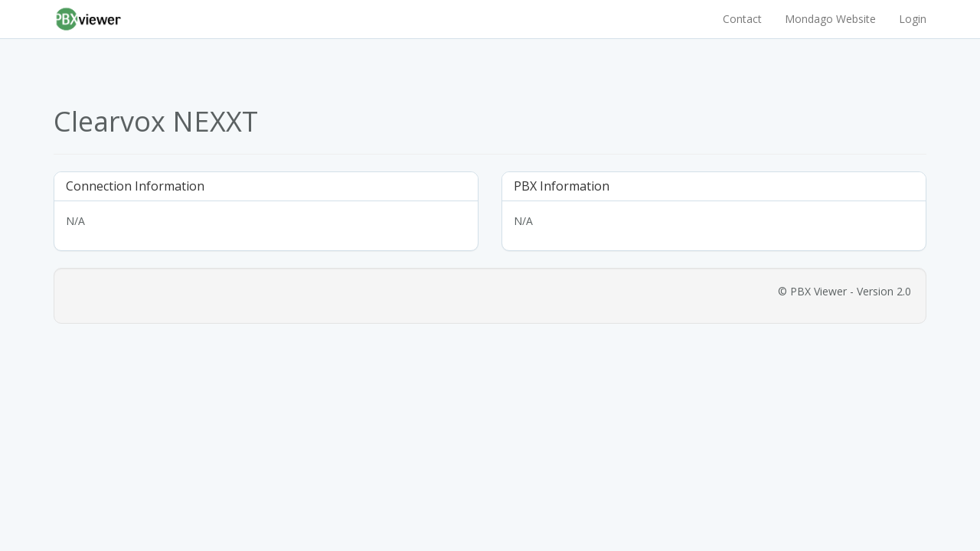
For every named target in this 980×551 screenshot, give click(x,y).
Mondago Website (830, 19)
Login (913, 19)
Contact (742, 19)
